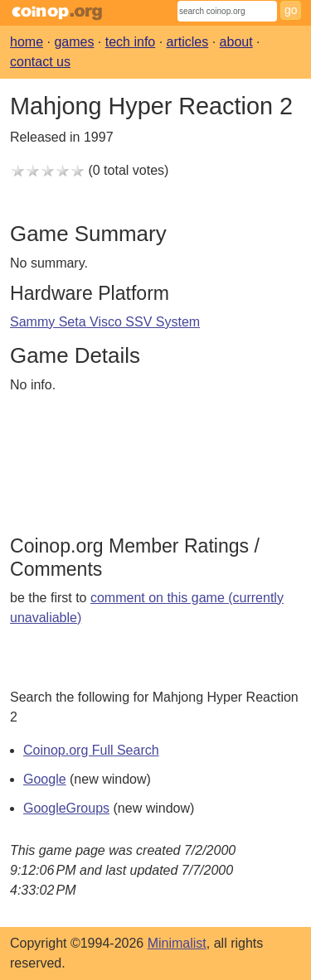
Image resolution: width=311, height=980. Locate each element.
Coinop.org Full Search (91, 750)
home (27, 42)
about (236, 42)
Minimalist (177, 943)
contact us (40, 62)
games (74, 42)
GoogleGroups (66, 808)
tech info (130, 42)
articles (188, 42)
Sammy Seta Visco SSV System (105, 322)
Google (45, 779)
